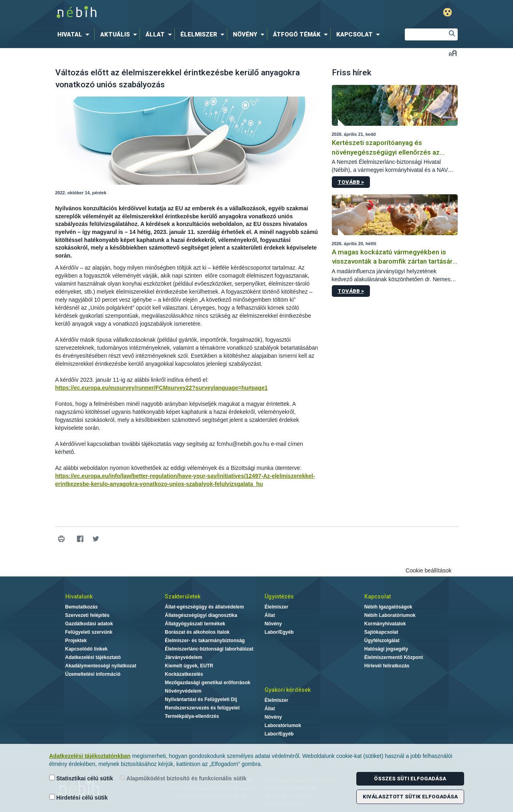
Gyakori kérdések (288, 690)
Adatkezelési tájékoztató (93, 657)
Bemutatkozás (82, 607)
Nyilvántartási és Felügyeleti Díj (201, 699)
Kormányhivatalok (385, 624)
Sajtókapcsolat (381, 632)
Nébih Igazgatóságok (388, 607)
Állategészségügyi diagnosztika (201, 615)
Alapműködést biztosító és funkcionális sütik (183, 778)
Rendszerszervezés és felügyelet (202, 708)
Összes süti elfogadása (410, 779)
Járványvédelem (183, 657)
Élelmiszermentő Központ (394, 657)
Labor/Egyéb (279, 632)
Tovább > (351, 182)
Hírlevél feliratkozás (387, 666)
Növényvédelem (183, 691)
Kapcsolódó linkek (87, 649)
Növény (273, 624)
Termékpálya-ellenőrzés (192, 716)
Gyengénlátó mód (447, 12)
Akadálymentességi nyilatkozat (101, 666)
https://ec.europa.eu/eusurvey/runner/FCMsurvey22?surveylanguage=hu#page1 (162, 388)
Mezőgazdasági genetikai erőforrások (207, 683)
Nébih (171, 13)
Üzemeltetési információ (93, 674)
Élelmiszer (276, 607)
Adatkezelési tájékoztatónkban (90, 756)
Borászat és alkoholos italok (197, 632)
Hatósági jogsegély (386, 649)
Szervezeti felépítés (88, 615)
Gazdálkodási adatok (89, 624)
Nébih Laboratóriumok (390, 615)
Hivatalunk (79, 596)
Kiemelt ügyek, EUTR (189, 666)
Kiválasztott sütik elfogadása (410, 797)
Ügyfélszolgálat (382, 641)
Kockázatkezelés (184, 674)
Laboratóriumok (283, 725)
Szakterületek (183, 596)
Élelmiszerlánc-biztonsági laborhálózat (209, 649)
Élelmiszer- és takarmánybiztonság (205, 641)
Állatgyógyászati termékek (195, 624)
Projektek (76, 641)
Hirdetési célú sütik (79, 797)
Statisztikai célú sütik (81, 778)
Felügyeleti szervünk (89, 632)
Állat (270, 615)
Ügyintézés (279, 596)
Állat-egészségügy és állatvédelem (204, 607)
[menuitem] (75, 34)
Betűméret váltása (453, 53)
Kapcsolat (378, 596)
